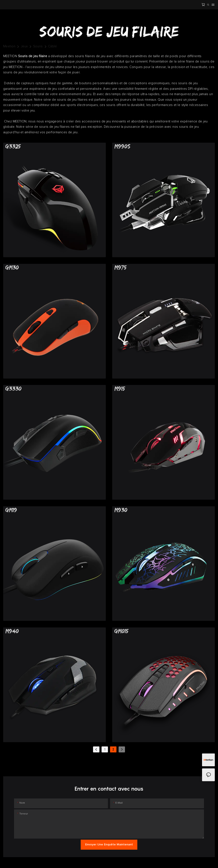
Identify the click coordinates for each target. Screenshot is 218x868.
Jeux (24, 46)
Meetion (9, 46)
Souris (38, 46)
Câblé (52, 46)
